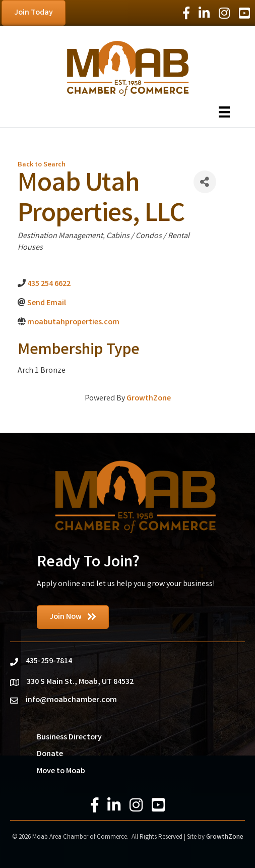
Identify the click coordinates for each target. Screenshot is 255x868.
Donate (50, 754)
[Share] (205, 182)
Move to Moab (61, 771)
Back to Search (42, 165)
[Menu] (224, 112)
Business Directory (69, 738)
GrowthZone (149, 399)
